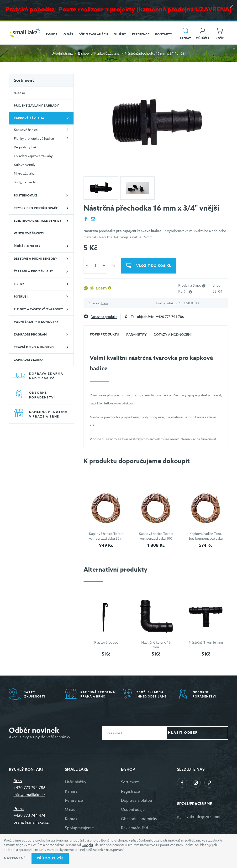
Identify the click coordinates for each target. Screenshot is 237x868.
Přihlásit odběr (201, 733)
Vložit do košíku (156, 266)
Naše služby (76, 782)
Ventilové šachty (29, 233)
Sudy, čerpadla (25, 182)
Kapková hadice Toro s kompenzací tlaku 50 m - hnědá (106, 538)
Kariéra (71, 791)
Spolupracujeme (79, 828)
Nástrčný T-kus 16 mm (206, 642)
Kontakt (72, 819)
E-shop (83, 53)
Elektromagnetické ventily (38, 221)
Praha (19, 809)
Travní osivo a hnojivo (34, 347)
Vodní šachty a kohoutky (36, 322)
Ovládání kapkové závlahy (33, 156)
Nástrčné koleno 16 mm (156, 645)
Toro (104, 303)
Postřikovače (26, 195)
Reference (74, 801)
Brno (18, 781)
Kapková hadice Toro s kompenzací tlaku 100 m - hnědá (156, 538)
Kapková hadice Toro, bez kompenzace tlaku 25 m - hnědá (206, 538)
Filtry (19, 284)
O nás (70, 810)
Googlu (87, 845)
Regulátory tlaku (26, 147)
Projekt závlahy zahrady (36, 106)
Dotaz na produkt (104, 317)
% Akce (20, 93)
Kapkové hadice (26, 130)
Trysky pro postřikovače (36, 208)
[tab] (104, 336)
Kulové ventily (25, 165)
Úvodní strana (62, 53)
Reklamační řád (135, 828)
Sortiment (24, 80)
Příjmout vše (50, 858)
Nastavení (14, 858)
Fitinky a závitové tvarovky (39, 309)
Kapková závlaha (107, 53)
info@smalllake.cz (29, 795)
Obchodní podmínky (139, 819)
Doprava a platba (137, 801)
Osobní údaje (133, 810)
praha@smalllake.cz (31, 822)
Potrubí (21, 297)
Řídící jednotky (27, 246)
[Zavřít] (230, 10)
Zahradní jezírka (29, 360)
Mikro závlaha (24, 173)
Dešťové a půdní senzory (36, 259)
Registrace (130, 791)
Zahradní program (30, 334)
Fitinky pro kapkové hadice (34, 138)
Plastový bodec (106, 642)
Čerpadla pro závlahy (33, 271)
